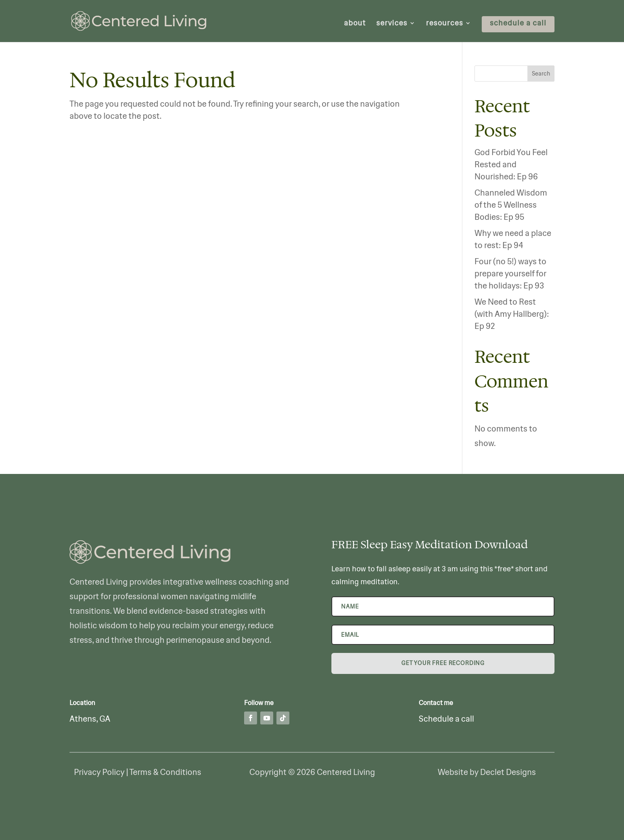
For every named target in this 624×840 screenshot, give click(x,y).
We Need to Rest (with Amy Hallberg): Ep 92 (512, 314)
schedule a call (518, 24)
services (392, 24)
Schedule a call (446, 719)
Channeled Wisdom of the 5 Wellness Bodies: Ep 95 (511, 205)
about (355, 24)
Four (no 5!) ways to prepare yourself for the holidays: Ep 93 (510, 273)
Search (541, 74)
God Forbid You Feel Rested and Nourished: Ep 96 (511, 164)
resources (445, 24)
